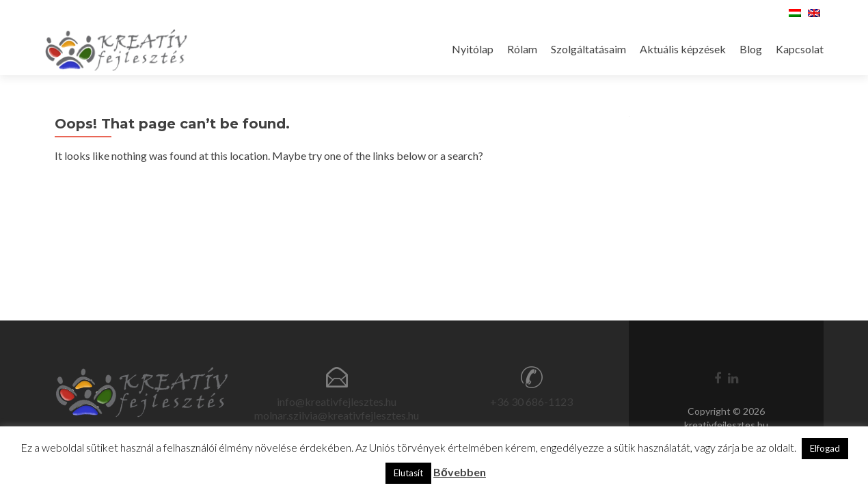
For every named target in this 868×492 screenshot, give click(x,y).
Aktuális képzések (683, 49)
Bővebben (460, 472)
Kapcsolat (800, 49)
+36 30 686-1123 (531, 401)
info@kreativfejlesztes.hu (337, 401)
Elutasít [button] (408, 473)
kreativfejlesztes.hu (726, 425)
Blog (751, 49)
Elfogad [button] (825, 448)
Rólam (522, 49)
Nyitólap (473, 49)
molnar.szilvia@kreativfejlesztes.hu (337, 415)
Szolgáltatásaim (588, 49)
